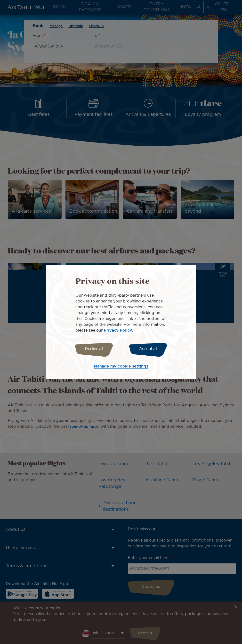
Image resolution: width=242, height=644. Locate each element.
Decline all (93, 349)
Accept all (150, 349)
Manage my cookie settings (121, 367)
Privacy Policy (118, 330)
